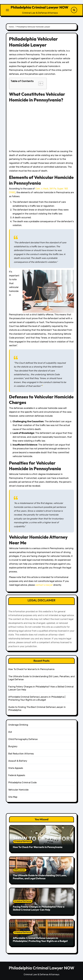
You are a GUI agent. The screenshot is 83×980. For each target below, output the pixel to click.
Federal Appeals (17, 775)
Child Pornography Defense (23, 739)
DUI (10, 732)
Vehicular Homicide (18, 790)
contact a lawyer (44, 585)
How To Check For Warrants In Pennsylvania (31, 669)
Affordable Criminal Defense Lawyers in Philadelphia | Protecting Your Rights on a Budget (40, 939)
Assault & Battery (18, 761)
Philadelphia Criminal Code (22, 783)
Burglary (13, 746)
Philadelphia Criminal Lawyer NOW (40, 7)
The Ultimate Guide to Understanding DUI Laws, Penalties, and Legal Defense (40, 877)
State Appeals (16, 768)
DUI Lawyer (20, 870)
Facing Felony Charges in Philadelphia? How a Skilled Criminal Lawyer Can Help (39, 908)
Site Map (13, 797)
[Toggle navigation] (7, 10)
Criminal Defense (23, 842)
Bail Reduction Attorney (21, 754)
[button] (39, 83)
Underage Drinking (18, 725)
